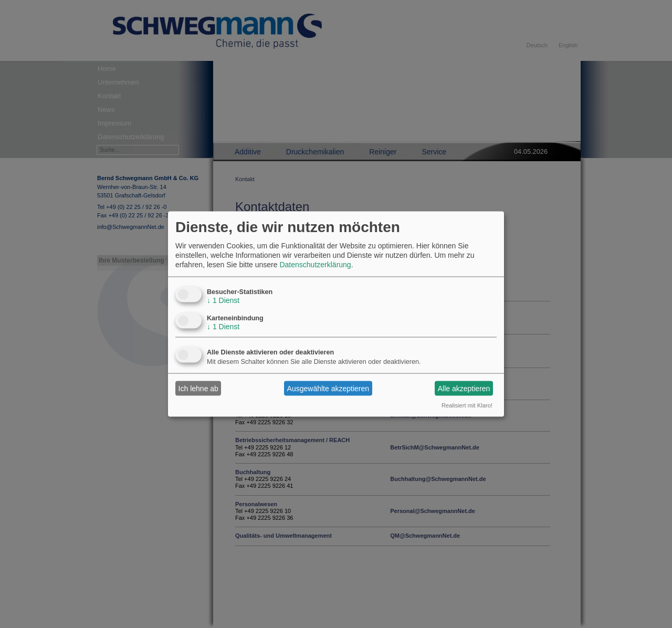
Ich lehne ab (198, 388)
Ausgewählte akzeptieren (328, 388)
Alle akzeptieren (464, 388)
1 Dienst (223, 300)
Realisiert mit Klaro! (467, 405)
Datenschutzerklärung (315, 265)
